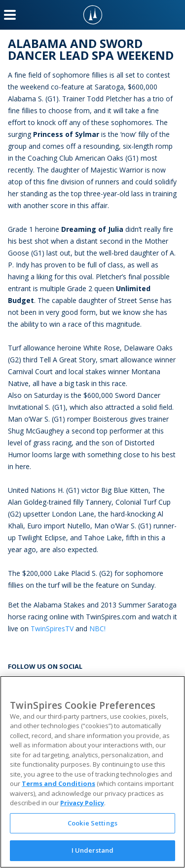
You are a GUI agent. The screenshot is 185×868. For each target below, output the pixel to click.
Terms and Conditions (58, 783)
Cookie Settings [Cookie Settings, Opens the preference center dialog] (92, 823)
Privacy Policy (82, 803)
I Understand (93, 850)
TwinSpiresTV (52, 629)
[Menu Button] (10, 15)
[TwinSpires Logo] (93, 15)
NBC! (97, 629)
